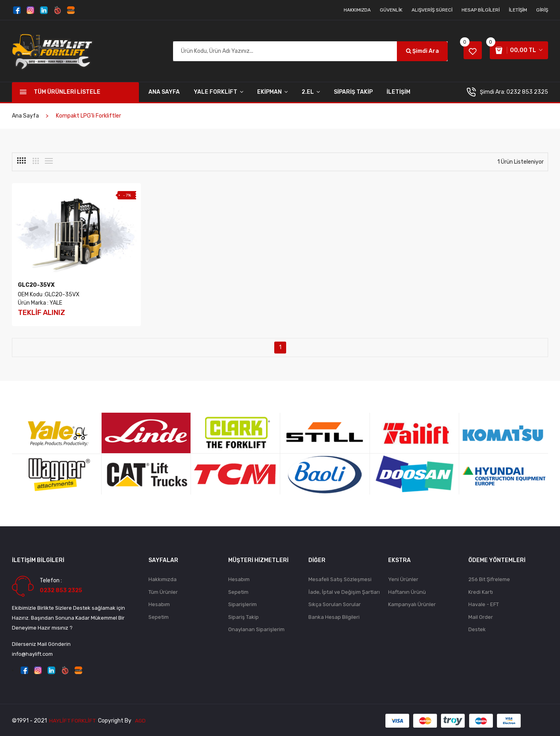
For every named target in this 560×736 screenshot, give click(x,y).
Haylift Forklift (73, 720)
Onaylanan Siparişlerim (256, 629)
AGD (141, 720)
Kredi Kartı (481, 591)
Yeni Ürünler (403, 578)
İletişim (518, 10)
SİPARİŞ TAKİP (353, 92)
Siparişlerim (242, 604)
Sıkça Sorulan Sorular (335, 604)
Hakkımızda (357, 10)
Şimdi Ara (419, 51)
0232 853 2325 (527, 92)
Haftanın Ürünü (407, 591)
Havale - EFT (484, 604)
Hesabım (159, 604)
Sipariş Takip (243, 616)
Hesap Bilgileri (481, 10)
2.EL (311, 92)
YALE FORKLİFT (218, 92)
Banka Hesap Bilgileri (334, 616)
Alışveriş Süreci (432, 10)
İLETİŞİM (398, 92)
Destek (477, 629)
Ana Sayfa (164, 92)
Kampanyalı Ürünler (412, 604)
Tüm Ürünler (163, 591)
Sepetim (159, 616)
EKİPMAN (272, 92)
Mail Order (481, 616)
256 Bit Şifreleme (489, 578)
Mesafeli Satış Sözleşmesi (340, 578)
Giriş (542, 10)
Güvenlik (391, 10)
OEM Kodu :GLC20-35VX (49, 293)
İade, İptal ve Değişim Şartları (344, 591)
